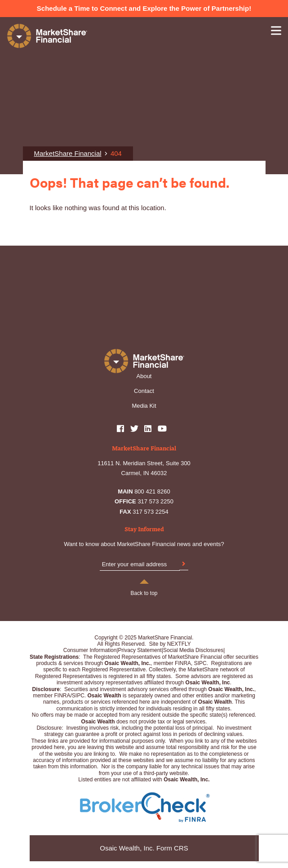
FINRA (62, 696)
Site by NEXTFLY (170, 644)
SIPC (78, 696)
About (144, 376)
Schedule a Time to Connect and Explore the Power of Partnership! (144, 8)
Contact (144, 391)
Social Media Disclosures (193, 650)
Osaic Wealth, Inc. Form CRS (144, 848)
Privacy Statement (140, 650)
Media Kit (144, 406)
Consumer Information (90, 650)
